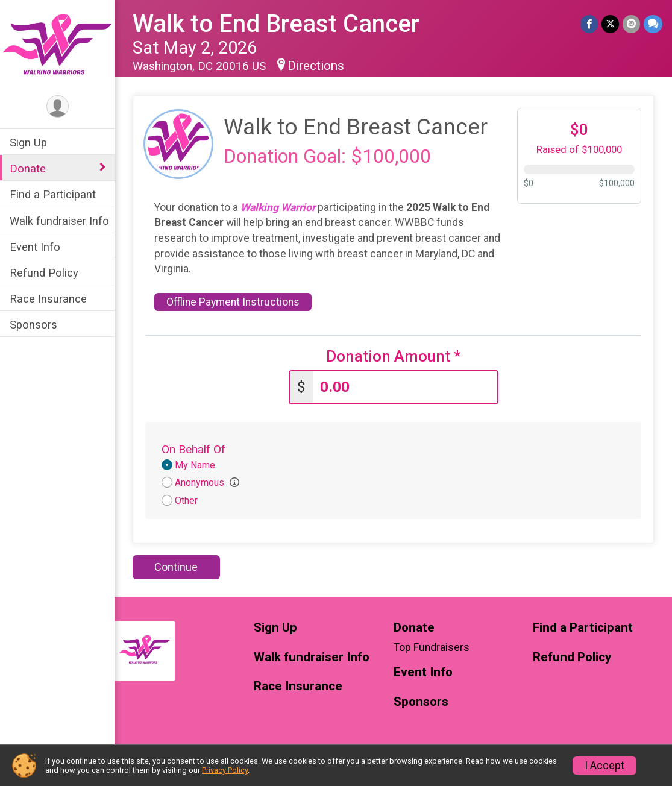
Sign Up (28, 143)
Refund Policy (44, 273)
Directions (316, 66)
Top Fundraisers (432, 647)
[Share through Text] (653, 24)
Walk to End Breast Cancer (276, 24)
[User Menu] (58, 106)
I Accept (604, 766)
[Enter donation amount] (405, 387)
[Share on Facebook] (589, 24)
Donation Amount (394, 357)
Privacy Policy (225, 770)
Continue (176, 567)
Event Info (35, 247)
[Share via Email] (631, 24)
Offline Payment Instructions (233, 302)
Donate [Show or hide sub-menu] (28, 168)
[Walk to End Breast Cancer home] (57, 46)
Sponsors (33, 325)
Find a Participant (53, 194)
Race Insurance (48, 299)
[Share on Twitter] (610, 24)
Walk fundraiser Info (59, 221)
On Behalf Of (193, 449)
